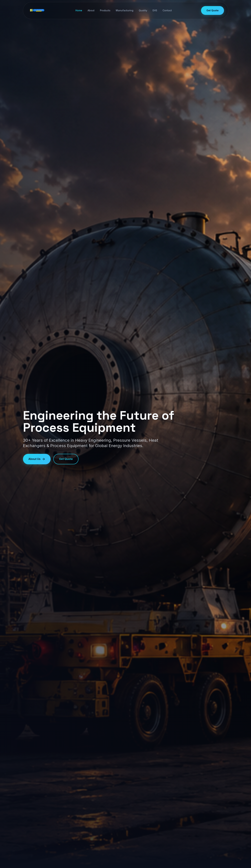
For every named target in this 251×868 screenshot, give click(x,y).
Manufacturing (124, 10)
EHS (155, 10)
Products (105, 10)
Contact (167, 10)
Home (79, 10)
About (91, 10)
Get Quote (213, 10)
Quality (143, 10)
